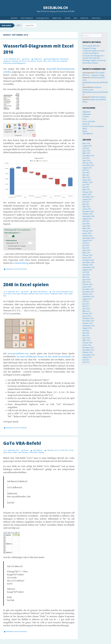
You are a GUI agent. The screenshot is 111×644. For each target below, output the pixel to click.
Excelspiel (24, 294)
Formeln (86, 117)
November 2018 (88, 263)
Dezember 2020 (88, 212)
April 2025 (87, 151)
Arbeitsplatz (64, 292)
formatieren (31, 61)
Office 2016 (47, 61)
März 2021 (86, 207)
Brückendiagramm (53, 59)
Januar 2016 (87, 345)
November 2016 (88, 321)
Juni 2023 (86, 173)
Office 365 (56, 61)
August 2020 (87, 219)
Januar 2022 (87, 195)
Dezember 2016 (88, 318)
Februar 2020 (87, 231)
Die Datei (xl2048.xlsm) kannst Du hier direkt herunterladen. (44, 357)
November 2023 (88, 165)
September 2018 (89, 267)
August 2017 (87, 299)
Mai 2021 (86, 204)
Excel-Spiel (16, 294)
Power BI (86, 124)
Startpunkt (64, 61)
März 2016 (86, 340)
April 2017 (87, 309)
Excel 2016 (23, 61)
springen (25, 452)
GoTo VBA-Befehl (22, 443)
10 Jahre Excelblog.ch (91, 53)
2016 (19, 25)
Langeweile (54, 294)
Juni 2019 (86, 246)
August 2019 (87, 241)
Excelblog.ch (56, 8)
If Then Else (63, 450)
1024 (53, 292)
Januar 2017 (87, 316)
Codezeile (50, 450)
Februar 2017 (87, 314)
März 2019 (86, 253)
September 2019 (89, 238)
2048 (58, 292)
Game (41, 294)
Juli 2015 (86, 360)
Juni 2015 (86, 362)
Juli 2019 (86, 243)
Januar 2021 (87, 209)
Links (75, 18)
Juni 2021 (86, 202)
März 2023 (86, 177)
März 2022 (86, 190)
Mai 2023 (86, 175)
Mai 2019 (86, 248)
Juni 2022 (86, 185)
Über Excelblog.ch (27, 18)
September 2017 (89, 297)
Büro (71, 292)
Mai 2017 (86, 306)
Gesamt (39, 61)
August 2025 (87, 146)
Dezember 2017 (88, 289)
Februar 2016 (87, 343)
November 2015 (88, 350)
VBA (5, 296)
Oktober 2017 (88, 294)
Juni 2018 (86, 275)
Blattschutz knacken (98, 97)
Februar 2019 (87, 255)
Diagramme (38, 59)
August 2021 (87, 199)
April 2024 (87, 161)
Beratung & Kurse (43, 18)
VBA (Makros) (43, 292)
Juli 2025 (86, 148)
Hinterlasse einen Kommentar (16, 269)
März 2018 (86, 282)
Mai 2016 (86, 336)
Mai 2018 (86, 277)
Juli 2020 (86, 221)
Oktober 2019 (88, 236)
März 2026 (86, 144)
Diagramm (7, 61)
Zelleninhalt (33, 452)
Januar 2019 (87, 258)
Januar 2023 (87, 180)
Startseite (14, 18)
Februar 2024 (87, 163)
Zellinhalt (41, 452)
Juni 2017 (86, 304)
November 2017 (88, 292)
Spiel (66, 294)
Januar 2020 (87, 233)
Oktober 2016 (88, 323)
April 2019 (87, 250)
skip (20, 452)
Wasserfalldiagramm (19, 63)
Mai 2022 (86, 187)
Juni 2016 (86, 333)
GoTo (56, 450)
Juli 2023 (86, 170)
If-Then (71, 450)
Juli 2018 (86, 272)
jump (5, 452)
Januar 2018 (87, 287)
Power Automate (89, 121)
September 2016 (89, 326)
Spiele (35, 292)
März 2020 (86, 229)
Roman (27, 59)
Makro (61, 294)
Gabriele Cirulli (33, 294)
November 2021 (88, 197)
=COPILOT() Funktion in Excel (94, 51)
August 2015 (87, 357)
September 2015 (89, 355)
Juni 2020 (86, 224)
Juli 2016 (86, 331)
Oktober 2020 (88, 214)
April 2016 (87, 338)
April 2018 (87, 280)
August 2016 (87, 328)
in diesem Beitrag (21, 263)
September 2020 (89, 216)
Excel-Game (7, 294)
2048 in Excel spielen (26, 285)
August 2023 (87, 168)
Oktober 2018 (88, 265)
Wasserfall (7, 63)
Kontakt (67, 18)
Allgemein (86, 112)
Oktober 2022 (88, 182)
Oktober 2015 (88, 352)
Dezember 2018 (88, 260)
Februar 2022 (87, 192)
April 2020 (87, 226)
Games (47, 294)
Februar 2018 (87, 284)
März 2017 (86, 311)
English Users (57, 18)
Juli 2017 (86, 301)
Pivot (85, 119)
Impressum (84, 18)
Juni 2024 (86, 158)
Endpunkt (15, 61)
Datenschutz (96, 18)
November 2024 (88, 156)
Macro (10, 452)
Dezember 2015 (88, 348)
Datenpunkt (64, 59)
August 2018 (87, 270)
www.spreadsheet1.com (18, 354)
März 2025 (86, 153)
